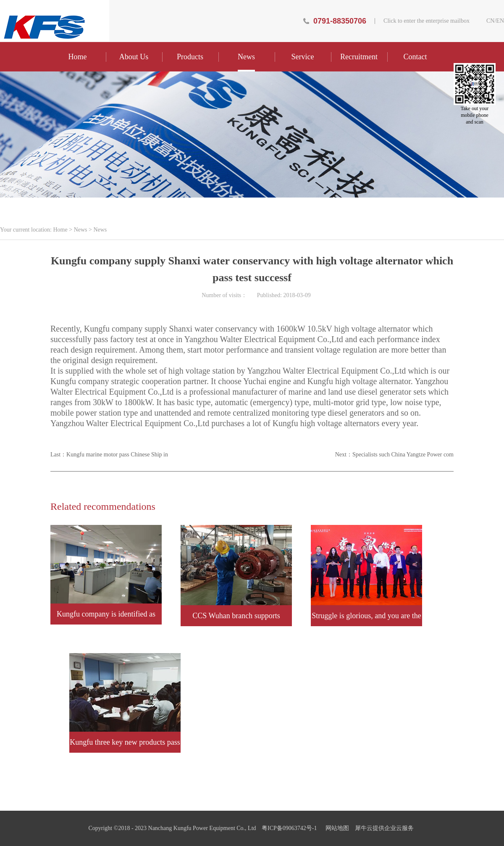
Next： (394, 455)
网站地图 (336, 828)
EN (500, 21)
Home (78, 57)
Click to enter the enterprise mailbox (427, 21)
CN (490, 21)
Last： (109, 455)
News (81, 230)
